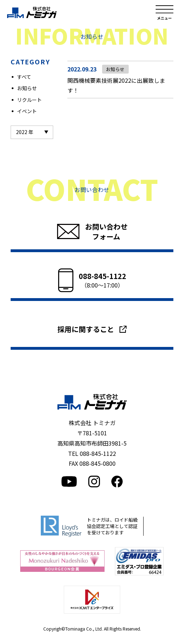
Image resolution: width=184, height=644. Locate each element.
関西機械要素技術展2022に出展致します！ (116, 86)
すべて (24, 77)
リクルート (29, 100)
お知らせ (27, 88)
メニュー (165, 12)
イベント (27, 111)
